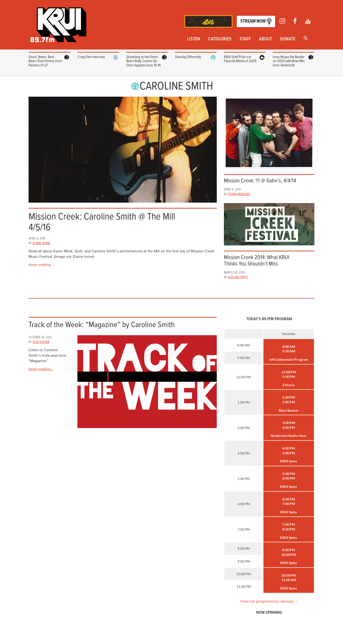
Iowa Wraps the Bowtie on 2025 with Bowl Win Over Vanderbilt (289, 61)
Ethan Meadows (239, 194)
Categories (220, 39)
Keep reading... (41, 265)
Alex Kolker (41, 342)
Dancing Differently (188, 57)
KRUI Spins (289, 461)
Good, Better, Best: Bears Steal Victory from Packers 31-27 (45, 61)
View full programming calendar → (269, 601)
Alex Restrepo (238, 277)
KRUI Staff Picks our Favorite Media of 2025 (240, 59)
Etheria (289, 385)
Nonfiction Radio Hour (289, 436)
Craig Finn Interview (91, 57)
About (265, 39)
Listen (194, 39)
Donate (288, 39)
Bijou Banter (289, 410)
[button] (306, 39)
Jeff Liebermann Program (289, 359)
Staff (245, 39)
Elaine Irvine (41, 243)
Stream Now (256, 21)
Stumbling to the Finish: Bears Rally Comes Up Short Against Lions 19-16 (144, 61)
